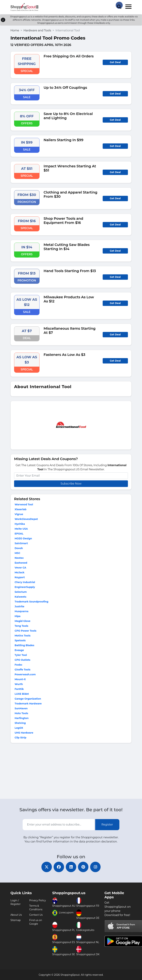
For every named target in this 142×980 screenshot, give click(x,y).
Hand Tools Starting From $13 (70, 271)
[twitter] (47, 867)
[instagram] (95, 867)
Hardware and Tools (37, 30)
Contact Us (36, 915)
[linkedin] (71, 867)
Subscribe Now (71, 484)
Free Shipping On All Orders (69, 56)
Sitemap (16, 920)
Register (107, 825)
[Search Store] (119, 5)
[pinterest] (83, 867)
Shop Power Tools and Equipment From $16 (64, 221)
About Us (16, 915)
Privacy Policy (38, 900)
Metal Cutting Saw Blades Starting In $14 (67, 247)
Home (15, 30)
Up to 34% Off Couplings (65, 88)
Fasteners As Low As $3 (65, 355)
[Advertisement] (71, 772)
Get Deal (115, 62)
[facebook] (59, 867)
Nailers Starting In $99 (64, 140)
